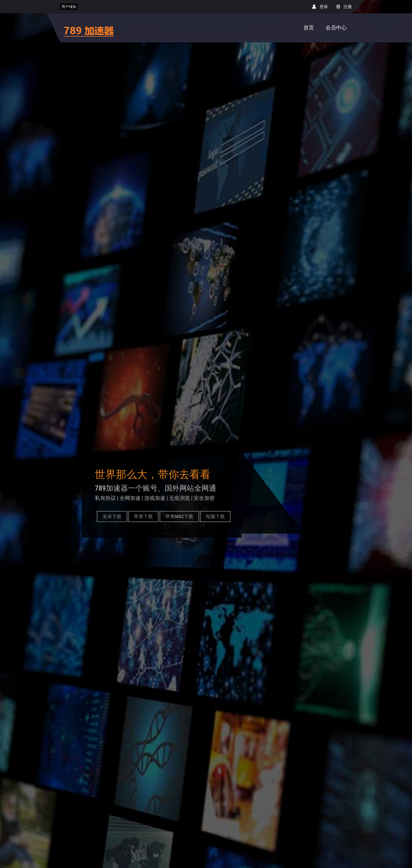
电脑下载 (217, 516)
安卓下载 (114, 516)
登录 (320, 7)
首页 (309, 28)
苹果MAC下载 (181, 516)
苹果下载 (145, 516)
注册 (344, 7)
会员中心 (336, 28)
